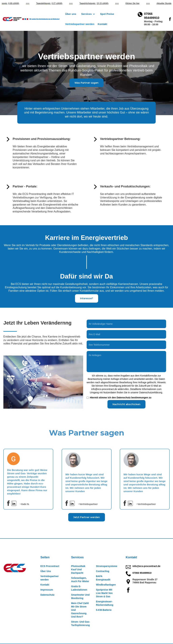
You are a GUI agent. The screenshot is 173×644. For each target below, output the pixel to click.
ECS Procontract (50, 566)
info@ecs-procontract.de (146, 566)
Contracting (103, 571)
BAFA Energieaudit (103, 578)
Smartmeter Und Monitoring (80, 596)
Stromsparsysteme (107, 566)
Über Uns (46, 571)
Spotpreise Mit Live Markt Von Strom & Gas (104, 593)
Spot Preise (107, 14)
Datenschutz (47, 595)
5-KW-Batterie (104, 610)
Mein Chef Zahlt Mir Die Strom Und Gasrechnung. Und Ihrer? (80, 610)
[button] (88, 14)
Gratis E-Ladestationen (79, 588)
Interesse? (87, 298)
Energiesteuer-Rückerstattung (105, 603)
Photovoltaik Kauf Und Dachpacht (78, 569)
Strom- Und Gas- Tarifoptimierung (81, 623)
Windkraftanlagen (106, 585)
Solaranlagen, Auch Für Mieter (80, 580)
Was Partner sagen (86, 83)
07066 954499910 (142, 573)
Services (77, 557)
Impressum (47, 590)
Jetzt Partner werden (87, 517)
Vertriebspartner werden (80, 24)
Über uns (71, 14)
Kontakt (102, 24)
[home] (33, 19)
